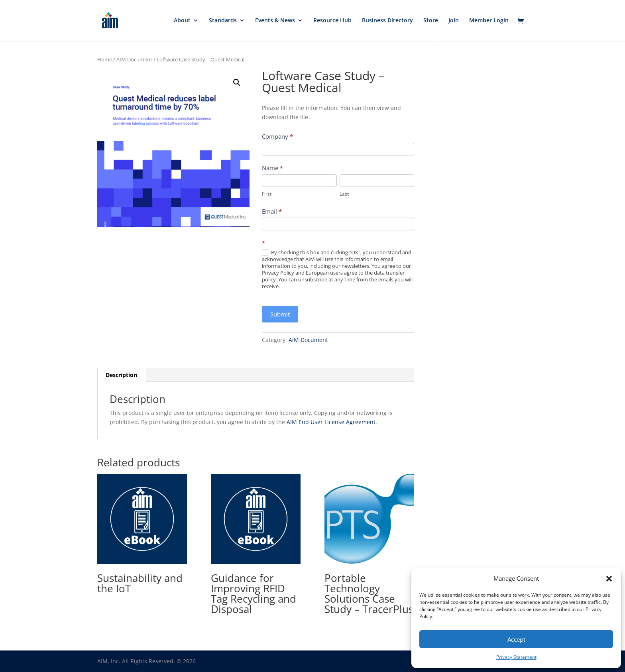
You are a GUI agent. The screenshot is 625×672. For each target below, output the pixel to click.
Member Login (489, 21)
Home (105, 59)
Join (454, 21)
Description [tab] (121, 375)
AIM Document (134, 59)
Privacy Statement (516, 657)
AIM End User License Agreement (331, 422)
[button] (609, 579)
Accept (516, 639)
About (182, 21)
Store (431, 21)
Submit (280, 314)
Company (277, 136)
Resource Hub (332, 21)
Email (272, 211)
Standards (223, 21)
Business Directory (387, 21)
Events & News (275, 21)
